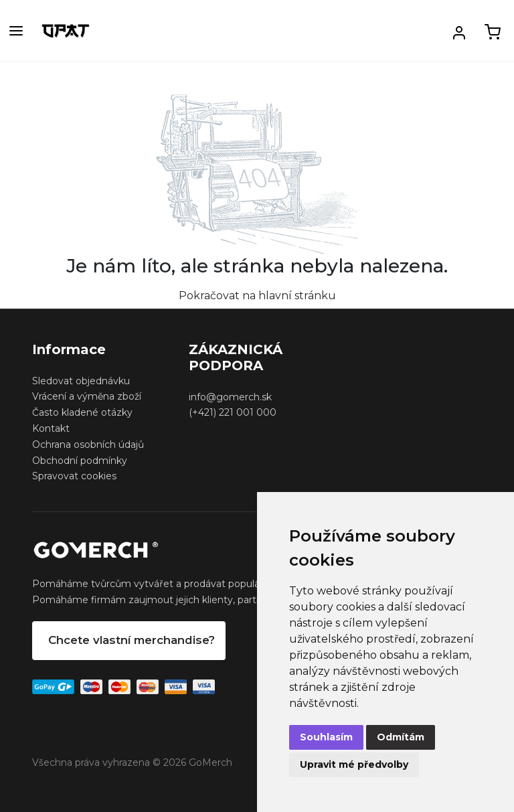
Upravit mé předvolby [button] (354, 764)
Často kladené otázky (82, 412)
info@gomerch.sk (230, 397)
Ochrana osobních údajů (88, 444)
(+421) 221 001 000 (233, 412)
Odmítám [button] (401, 737)
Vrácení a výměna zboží (87, 396)
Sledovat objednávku (81, 381)
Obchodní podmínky (80, 461)
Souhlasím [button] (326, 737)
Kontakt (51, 428)
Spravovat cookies (74, 476)
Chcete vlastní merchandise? (132, 640)
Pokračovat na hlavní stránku (257, 296)
